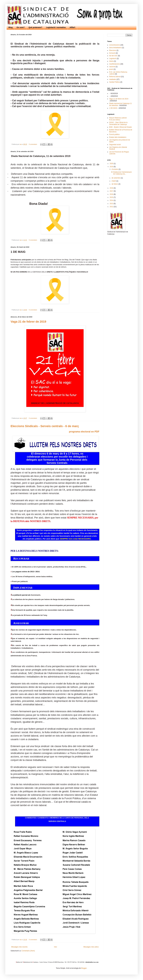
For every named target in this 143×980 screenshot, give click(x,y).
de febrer (115, 184)
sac (21, 144)
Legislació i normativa (56, 27)
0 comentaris (33, 144)
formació (112, 53)
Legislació (113, 59)
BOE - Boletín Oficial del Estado (120, 127)
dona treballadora (115, 48)
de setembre (116, 178)
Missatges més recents (19, 947)
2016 (112, 194)
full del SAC (113, 56)
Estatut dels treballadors (118, 137)
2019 (112, 167)
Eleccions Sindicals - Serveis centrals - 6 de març (45, 426)
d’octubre (115, 169)
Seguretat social (115, 145)
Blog (11, 27)
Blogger (84, 968)
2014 (112, 200)
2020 (112, 164)
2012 (112, 207)
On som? (21, 27)
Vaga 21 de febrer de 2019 (28, 322)
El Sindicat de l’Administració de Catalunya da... (121, 173)
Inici (55, 947)
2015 (112, 197)
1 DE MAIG (113, 108)
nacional (112, 67)
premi (111, 69)
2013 (112, 204)
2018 (112, 188)
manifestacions (115, 64)
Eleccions (113, 50)
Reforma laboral (115, 77)
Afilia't (72, 27)
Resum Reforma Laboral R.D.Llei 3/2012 (118, 119)
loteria (111, 61)
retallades (113, 79)
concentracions (115, 45)
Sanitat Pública (115, 82)
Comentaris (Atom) (28, 951)
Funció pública (114, 134)
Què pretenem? (35, 27)
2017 (112, 191)
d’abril (114, 181)
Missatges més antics (91, 947)
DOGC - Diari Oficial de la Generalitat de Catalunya (118, 123)
